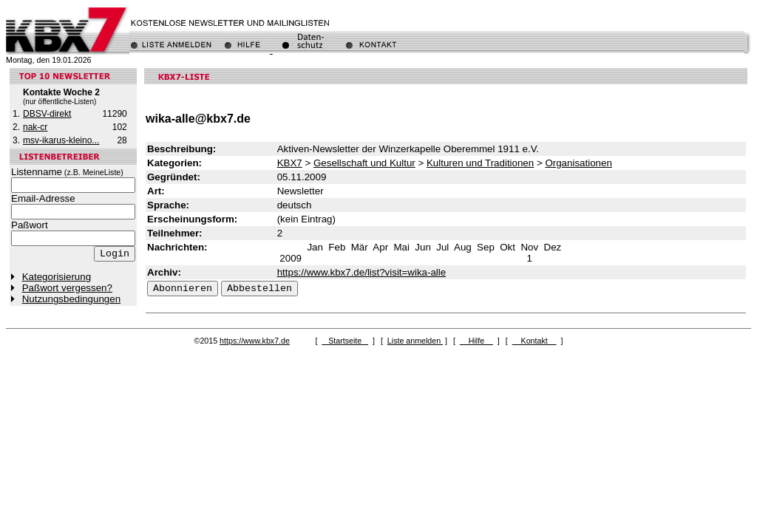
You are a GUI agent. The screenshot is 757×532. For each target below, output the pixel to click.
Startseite (345, 341)
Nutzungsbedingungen (71, 299)
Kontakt (534, 341)
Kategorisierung (57, 277)
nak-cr (35, 127)
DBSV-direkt (47, 114)
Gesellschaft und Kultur (364, 163)
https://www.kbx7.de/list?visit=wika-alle (362, 272)
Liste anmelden (415, 341)
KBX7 (290, 163)
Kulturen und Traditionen (480, 163)
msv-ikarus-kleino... (61, 140)
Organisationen (578, 163)
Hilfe (476, 341)
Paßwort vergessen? (67, 288)
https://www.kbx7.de (255, 341)
